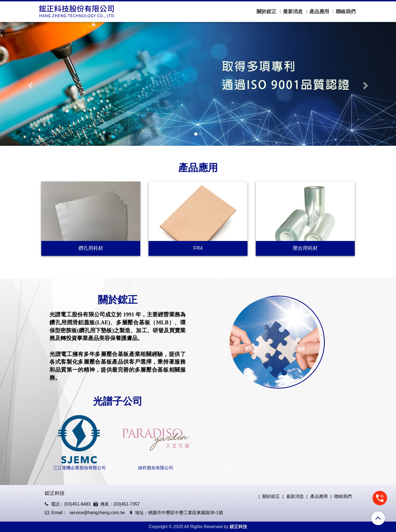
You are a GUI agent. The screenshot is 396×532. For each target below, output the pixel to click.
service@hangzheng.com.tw (97, 513)
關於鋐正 (266, 12)
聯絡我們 (346, 12)
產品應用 (319, 12)
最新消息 (293, 12)
